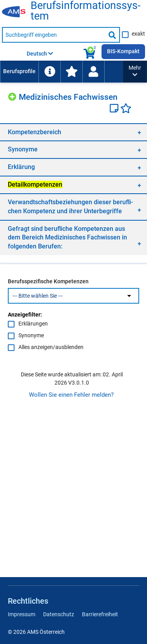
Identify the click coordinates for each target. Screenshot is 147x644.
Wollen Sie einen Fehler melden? (71, 395)
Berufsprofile (19, 71)
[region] (73, 132)
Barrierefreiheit (100, 614)
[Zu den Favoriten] (71, 72)
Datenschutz (59, 614)
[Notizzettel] (115, 109)
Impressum (22, 614)
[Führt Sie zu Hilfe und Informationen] (49, 72)
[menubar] (62, 72)
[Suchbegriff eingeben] (54, 35)
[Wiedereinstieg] (93, 72)
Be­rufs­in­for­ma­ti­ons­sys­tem (85, 11)
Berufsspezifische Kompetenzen (48, 281)
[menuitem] (19, 72)
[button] (135, 72)
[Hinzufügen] (13, 96)
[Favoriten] (126, 109)
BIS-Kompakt (123, 51)
